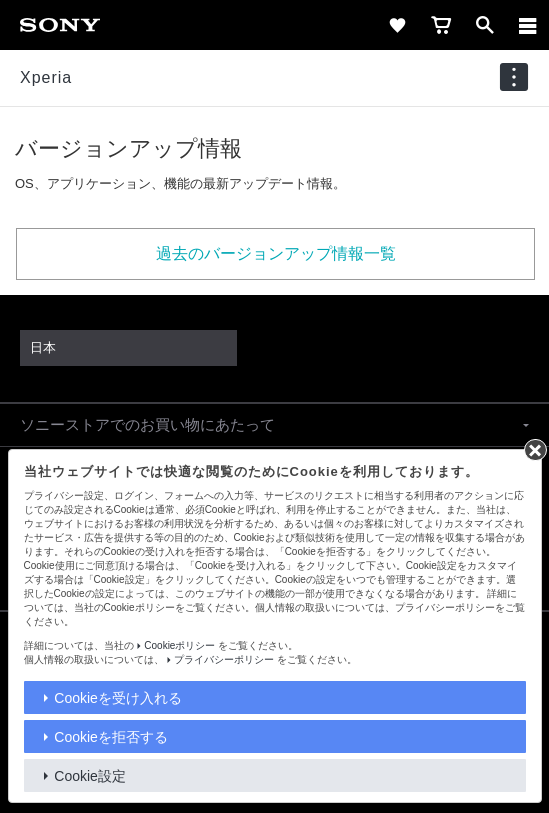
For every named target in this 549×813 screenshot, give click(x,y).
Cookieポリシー (179, 645)
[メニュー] (528, 25)
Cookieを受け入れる (118, 698)
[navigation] (514, 77)
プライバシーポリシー (224, 659)
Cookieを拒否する (111, 737)
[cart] (441, 25)
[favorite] (397, 25)
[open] (485, 25)
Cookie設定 (90, 776)
